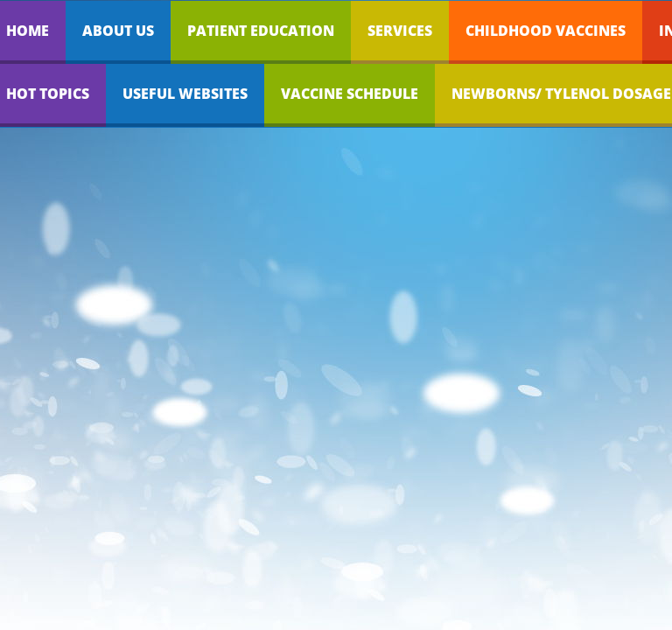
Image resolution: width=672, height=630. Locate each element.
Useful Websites (185, 94)
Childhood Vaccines (546, 31)
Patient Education (261, 31)
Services (400, 31)
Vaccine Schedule (350, 94)
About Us (118, 31)
